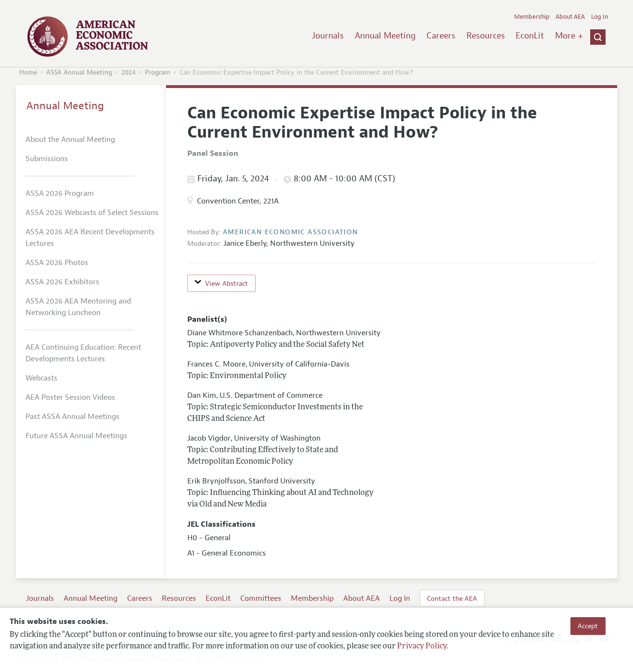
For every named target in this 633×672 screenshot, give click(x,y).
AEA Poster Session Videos (70, 397)
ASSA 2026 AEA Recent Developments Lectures (90, 238)
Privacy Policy (422, 647)
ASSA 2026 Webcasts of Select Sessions (92, 213)
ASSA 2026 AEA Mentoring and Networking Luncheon (78, 307)
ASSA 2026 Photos (57, 263)
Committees (261, 598)
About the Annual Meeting (70, 139)
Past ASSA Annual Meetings (72, 417)
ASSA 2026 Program (60, 193)
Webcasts (41, 378)
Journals (328, 36)
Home (28, 72)
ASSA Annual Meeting (79, 72)
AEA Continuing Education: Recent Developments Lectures (83, 353)
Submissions (47, 159)
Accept (588, 626)
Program (158, 72)
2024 (129, 72)
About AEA (570, 17)
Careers (441, 36)
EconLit (530, 36)
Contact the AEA (452, 598)
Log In (600, 17)
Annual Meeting (385, 36)
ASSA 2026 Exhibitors (62, 282)
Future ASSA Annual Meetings (76, 436)
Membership (532, 17)
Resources (486, 36)
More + (569, 36)
